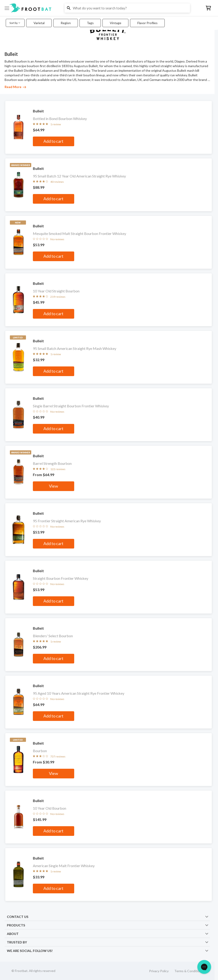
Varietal (39, 23)
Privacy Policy (159, 971)
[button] (109, 8)
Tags (90, 23)
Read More (15, 87)
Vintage (116, 23)
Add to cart (53, 141)
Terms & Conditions (189, 971)
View (54, 486)
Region (66, 23)
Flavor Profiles (147, 23)
